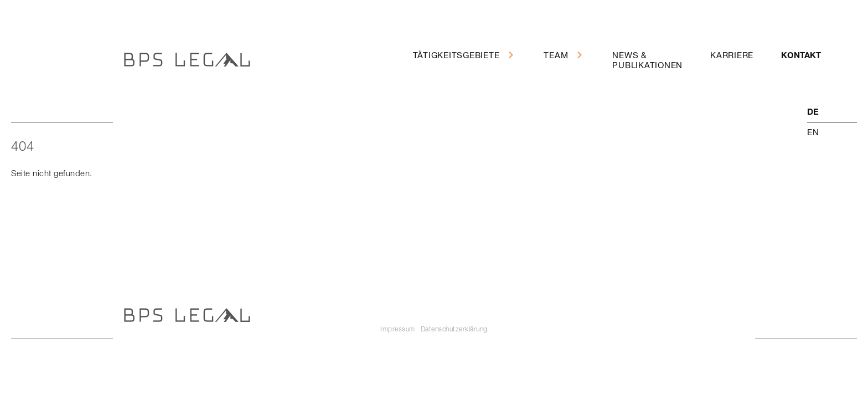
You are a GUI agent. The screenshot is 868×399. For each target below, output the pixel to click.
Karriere (732, 55)
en (813, 132)
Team (556, 55)
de (813, 113)
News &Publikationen (647, 60)
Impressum (398, 329)
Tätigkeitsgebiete (456, 55)
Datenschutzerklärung (454, 329)
